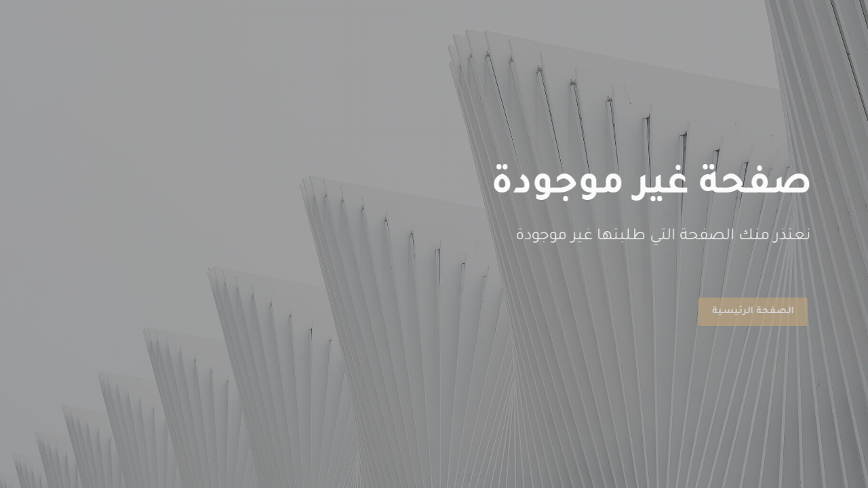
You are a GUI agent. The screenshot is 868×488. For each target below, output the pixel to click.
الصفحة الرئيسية (750, 311)
